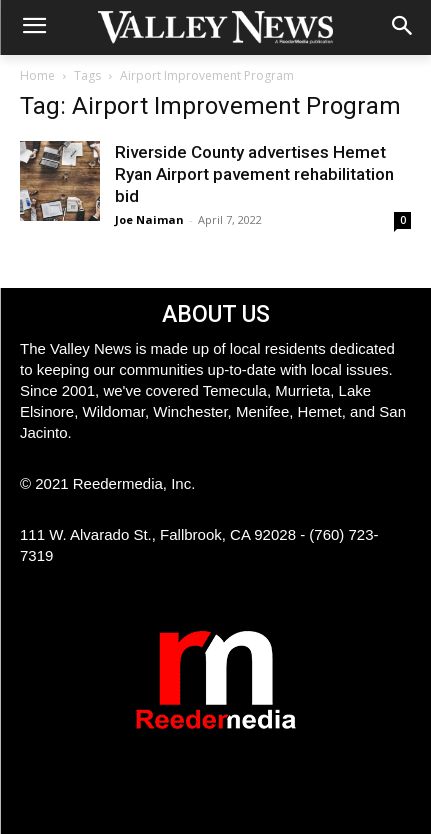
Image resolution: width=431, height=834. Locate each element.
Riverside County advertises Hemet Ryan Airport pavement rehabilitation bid (254, 174)
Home (37, 75)
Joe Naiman (149, 219)
